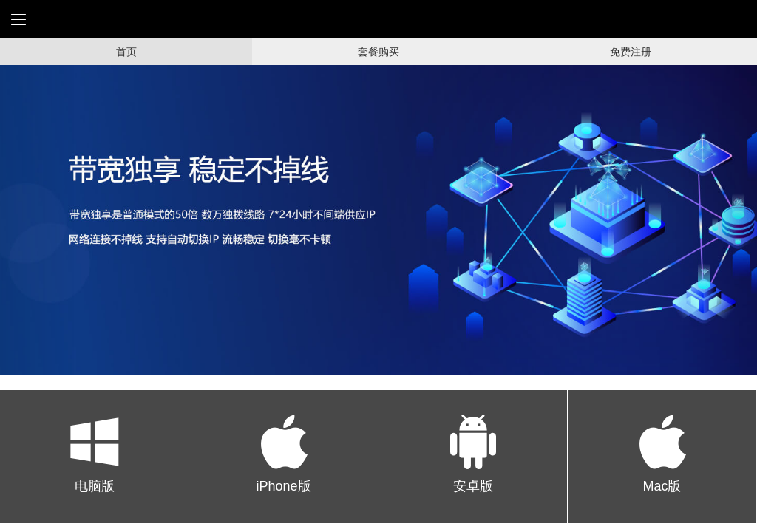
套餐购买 (378, 52)
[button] (38, 220)
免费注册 (631, 52)
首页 (126, 52)
